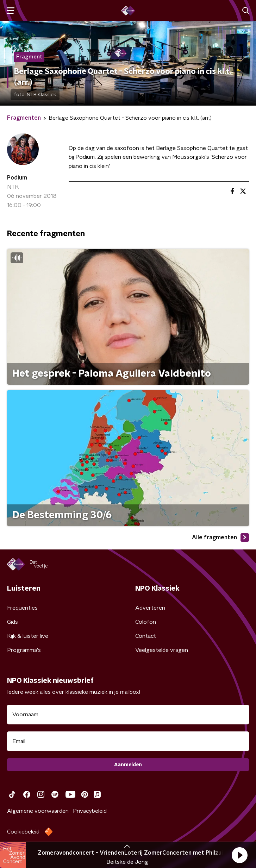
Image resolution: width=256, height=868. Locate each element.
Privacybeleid (90, 811)
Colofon (146, 622)
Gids (13, 622)
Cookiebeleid (23, 832)
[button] (239, 855)
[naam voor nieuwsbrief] (128, 715)
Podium (17, 178)
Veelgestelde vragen (162, 650)
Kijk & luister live (28, 636)
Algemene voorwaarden (38, 811)
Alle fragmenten (220, 537)
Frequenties (22, 608)
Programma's (24, 650)
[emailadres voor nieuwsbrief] (128, 741)
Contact (146, 636)
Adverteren (150, 608)
